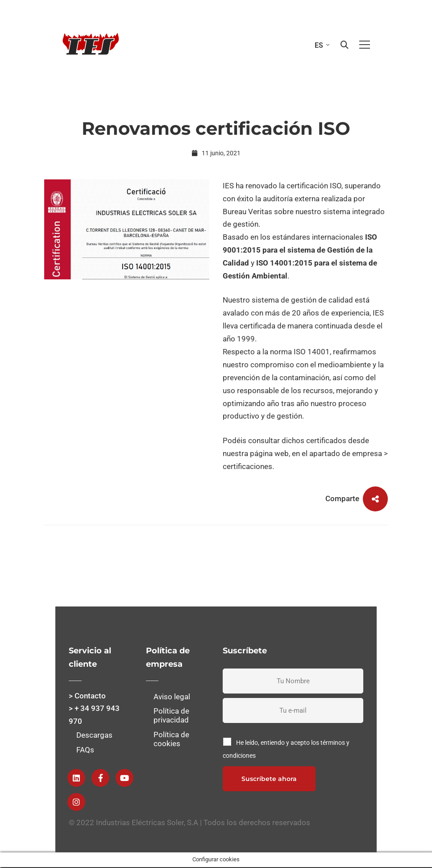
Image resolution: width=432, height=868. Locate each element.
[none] (320, 45)
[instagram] (76, 802)
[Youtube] (125, 778)
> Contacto (87, 696)
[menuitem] (320, 45)
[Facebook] (100, 778)
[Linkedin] (76, 778)
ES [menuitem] (319, 45)
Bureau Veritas (247, 212)
